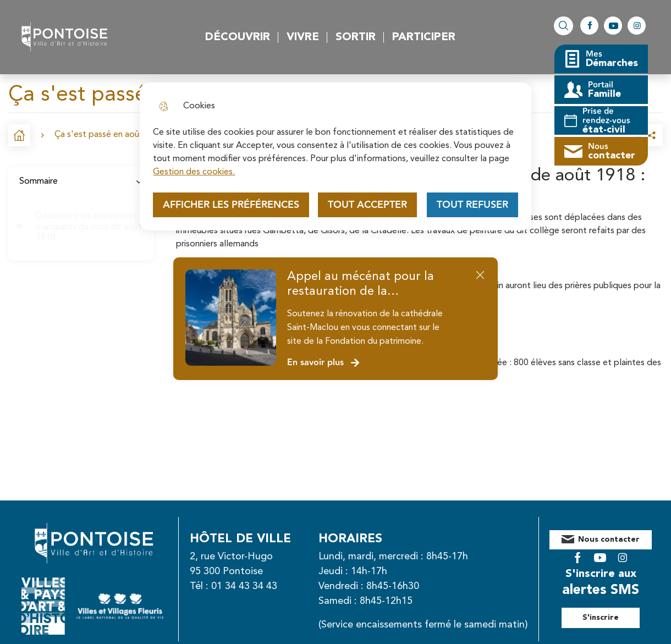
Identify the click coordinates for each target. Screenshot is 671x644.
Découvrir (238, 37)
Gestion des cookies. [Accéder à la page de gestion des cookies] (194, 172)
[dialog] (335, 156)
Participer (424, 37)
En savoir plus (324, 363)
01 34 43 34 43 (256, 586)
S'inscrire (613, 609)
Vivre (303, 37)
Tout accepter (367, 205)
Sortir (356, 37)
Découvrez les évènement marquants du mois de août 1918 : (89, 227)
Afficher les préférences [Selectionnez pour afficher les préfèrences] (231, 205)
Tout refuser (472, 205)
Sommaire (81, 181)
